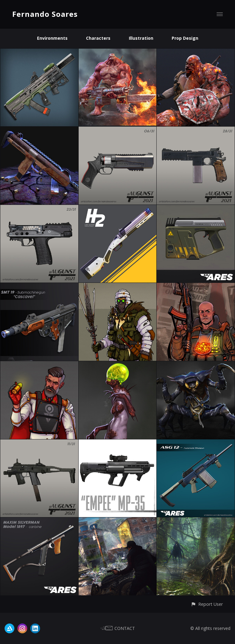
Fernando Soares (45, 14)
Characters (98, 38)
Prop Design (185, 38)
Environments (52, 38)
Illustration (141, 38)
